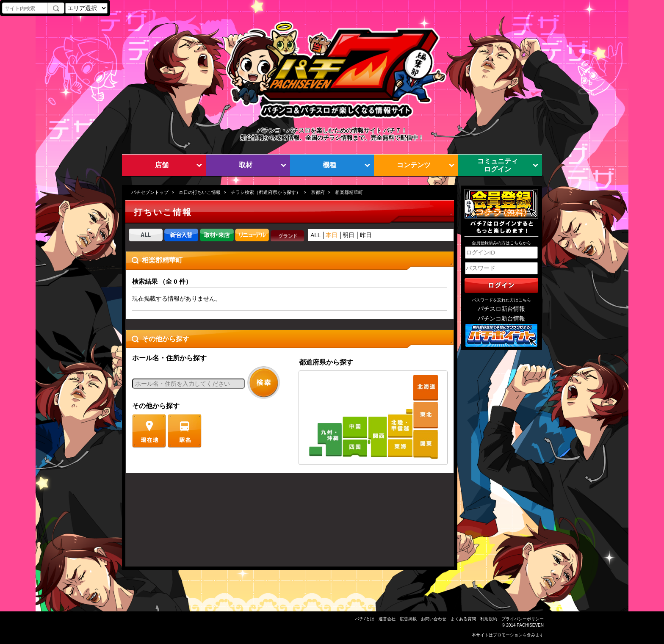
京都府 (318, 192)
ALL (315, 235)
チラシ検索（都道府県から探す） (266, 192)
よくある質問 (463, 619)
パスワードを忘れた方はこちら (501, 300)
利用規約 (489, 619)
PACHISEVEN (530, 625)
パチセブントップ (150, 192)
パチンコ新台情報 (501, 319)
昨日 (366, 235)
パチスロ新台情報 (501, 309)
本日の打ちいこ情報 (200, 192)
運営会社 (387, 619)
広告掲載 (408, 619)
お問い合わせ (434, 619)
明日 (349, 235)
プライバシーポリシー (523, 619)
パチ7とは (365, 619)
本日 (332, 235)
